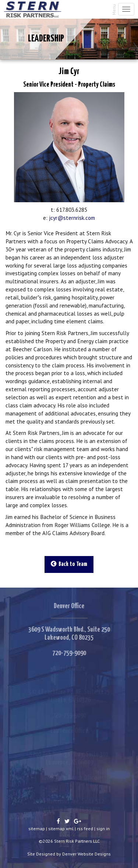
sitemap (37, 829)
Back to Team (69, 564)
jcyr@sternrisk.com (72, 218)
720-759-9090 (69, 653)
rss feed (85, 829)
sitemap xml (61, 829)
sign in (103, 829)
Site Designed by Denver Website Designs (69, 854)
